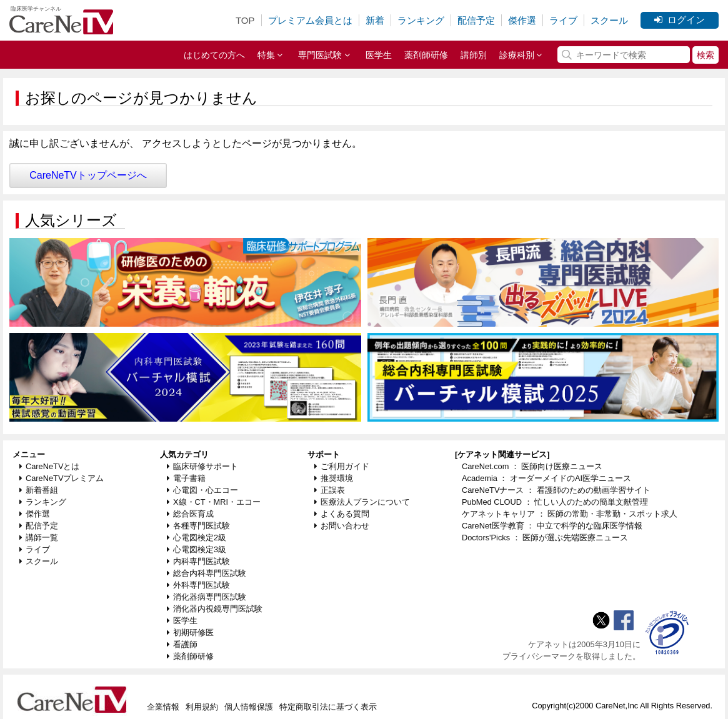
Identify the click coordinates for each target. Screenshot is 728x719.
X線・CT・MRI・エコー (214, 502)
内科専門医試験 (198, 561)
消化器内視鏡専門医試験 (215, 609)
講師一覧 (39, 538)
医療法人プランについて (362, 502)
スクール (609, 20)
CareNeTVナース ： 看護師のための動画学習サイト (556, 490)
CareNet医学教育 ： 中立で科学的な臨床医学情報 (552, 526)
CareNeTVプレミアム (62, 478)
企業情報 (163, 707)
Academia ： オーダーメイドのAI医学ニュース (546, 478)
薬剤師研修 (426, 55)
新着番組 (39, 490)
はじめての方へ (214, 55)
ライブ (563, 20)
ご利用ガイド (342, 466)
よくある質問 (342, 514)
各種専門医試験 (198, 526)
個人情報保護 (249, 707)
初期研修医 (190, 632)
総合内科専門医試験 (207, 573)
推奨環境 (334, 478)
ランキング (421, 20)
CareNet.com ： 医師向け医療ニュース (532, 466)
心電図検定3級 (197, 549)
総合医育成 (190, 514)
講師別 (474, 55)
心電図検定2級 (197, 538)
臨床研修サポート (202, 466)
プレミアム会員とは (310, 20)
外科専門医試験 (198, 585)
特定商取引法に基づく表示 (328, 707)
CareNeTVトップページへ (88, 175)
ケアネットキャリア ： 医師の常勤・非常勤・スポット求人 (570, 514)
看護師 (182, 644)
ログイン (680, 20)
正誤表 (330, 490)
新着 (375, 20)
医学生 (379, 55)
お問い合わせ (342, 526)
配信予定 (476, 20)
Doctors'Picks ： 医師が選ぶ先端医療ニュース (545, 538)
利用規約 (202, 707)
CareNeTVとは (49, 466)
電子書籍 (186, 478)
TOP (245, 20)
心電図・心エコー (202, 490)
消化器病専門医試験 (207, 597)
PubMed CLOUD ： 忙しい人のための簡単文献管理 (555, 502)
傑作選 (522, 20)
